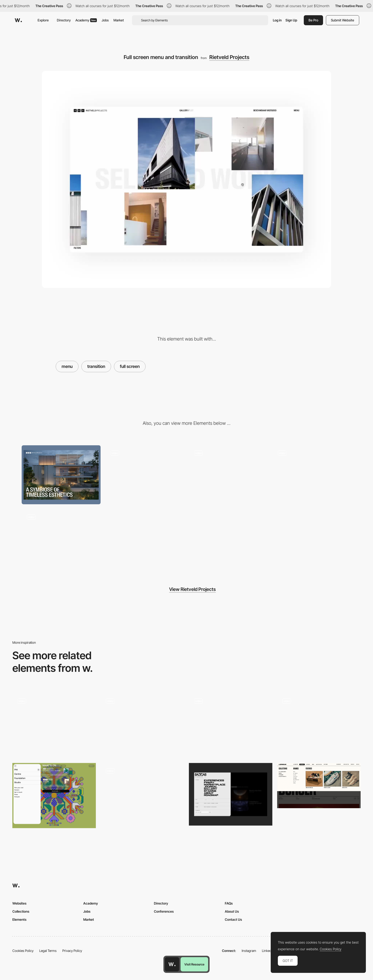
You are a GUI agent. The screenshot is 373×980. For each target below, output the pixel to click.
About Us (232, 911)
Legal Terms (48, 951)
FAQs (229, 903)
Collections (21, 911)
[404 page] (61, 539)
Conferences (164, 911)
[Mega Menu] (319, 725)
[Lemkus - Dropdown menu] (319, 786)
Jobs (105, 20)
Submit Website (343, 20)
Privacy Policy (72, 951)
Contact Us (233, 919)
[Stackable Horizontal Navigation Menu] (231, 723)
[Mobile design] (312, 475)
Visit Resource (194, 964)
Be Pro (313, 20)
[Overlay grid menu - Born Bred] (142, 723)
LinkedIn (268, 951)
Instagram (249, 951)
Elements (19, 919)
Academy (86, 20)
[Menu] (54, 725)
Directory (64, 20)
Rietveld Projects (229, 57)
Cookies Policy (23, 951)
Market (119, 20)
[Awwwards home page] (172, 964)
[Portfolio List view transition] (228, 475)
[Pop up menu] (54, 796)
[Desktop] (61, 475)
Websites (19, 903)
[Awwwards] (18, 20)
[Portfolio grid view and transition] (145, 475)
